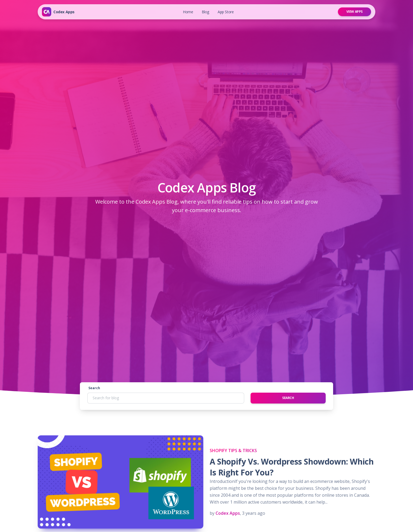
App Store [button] (226, 12)
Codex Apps (64, 12)
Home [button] (188, 12)
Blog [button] (205, 12)
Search (94, 388)
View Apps (354, 12)
